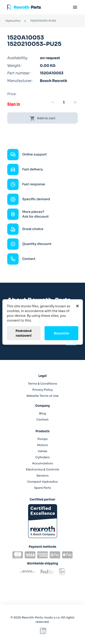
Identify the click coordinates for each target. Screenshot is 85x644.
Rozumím (61, 333)
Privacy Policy (42, 390)
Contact (43, 420)
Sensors (42, 476)
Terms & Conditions (42, 384)
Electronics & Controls (42, 469)
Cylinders (42, 457)
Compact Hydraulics (42, 482)
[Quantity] (64, 103)
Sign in (14, 104)
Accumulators (42, 463)
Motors (42, 445)
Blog (42, 413)
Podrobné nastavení (23, 333)
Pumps (42, 439)
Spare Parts (42, 488)
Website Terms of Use (42, 396)
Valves (42, 451)
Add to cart (42, 118)
